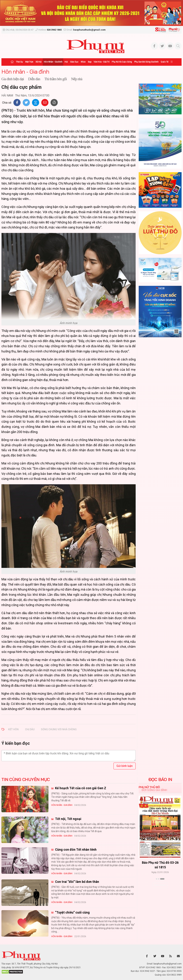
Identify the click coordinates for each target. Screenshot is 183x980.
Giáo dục (74, 62)
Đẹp (90, 62)
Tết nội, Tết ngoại (68, 819)
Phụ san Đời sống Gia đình (146, 62)
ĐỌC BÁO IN (160, 779)
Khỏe (83, 62)
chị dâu (30, 729)
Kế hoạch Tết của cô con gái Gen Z (80, 788)
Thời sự (19, 62)
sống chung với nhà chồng (59, 729)
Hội (66, 62)
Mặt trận (29, 62)
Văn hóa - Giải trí (102, 62)
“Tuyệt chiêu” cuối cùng (72, 912)
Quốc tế (165, 62)
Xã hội (39, 62)
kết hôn (13, 729)
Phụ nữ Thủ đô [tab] (149, 787)
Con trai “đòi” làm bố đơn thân (77, 882)
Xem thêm (160, 885)
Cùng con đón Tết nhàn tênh (75, 850)
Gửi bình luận (125, 766)
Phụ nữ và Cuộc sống (122, 62)
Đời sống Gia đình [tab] (154, 790)
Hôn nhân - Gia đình (53, 62)
